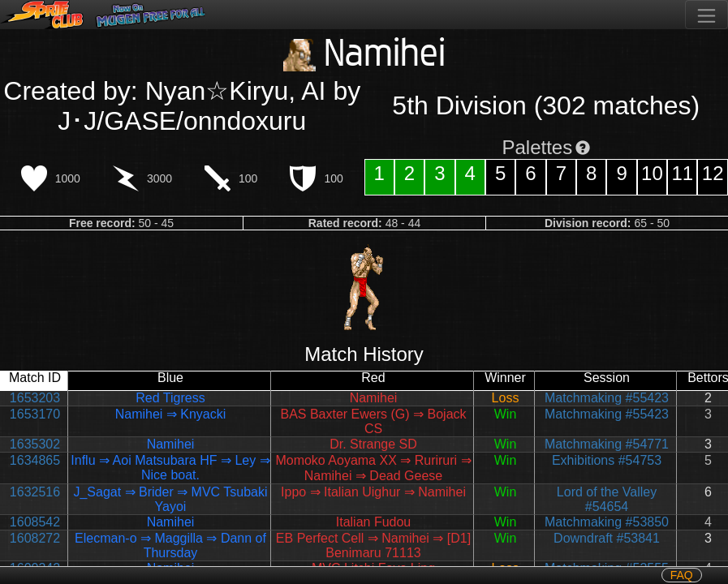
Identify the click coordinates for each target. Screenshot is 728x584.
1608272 (35, 538)
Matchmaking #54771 (607, 444)
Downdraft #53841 (607, 538)
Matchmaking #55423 (607, 398)
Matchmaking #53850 (607, 522)
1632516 (35, 492)
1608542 (35, 522)
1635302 (35, 444)
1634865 (35, 460)
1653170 (35, 414)
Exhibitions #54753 (607, 460)
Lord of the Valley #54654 (607, 499)
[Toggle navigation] (706, 15)
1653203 (35, 398)
